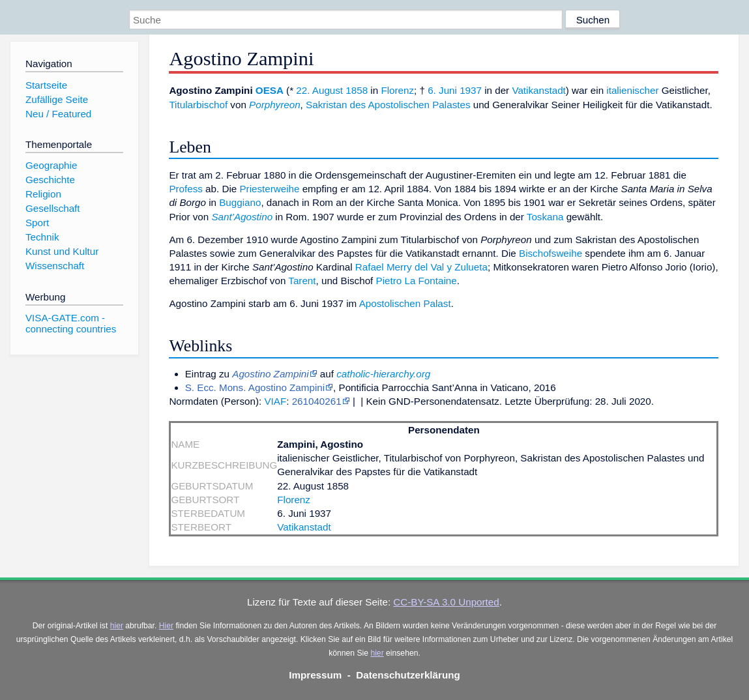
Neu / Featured (58, 114)
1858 (357, 90)
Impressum (315, 675)
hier (117, 626)
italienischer (632, 90)
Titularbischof (198, 105)
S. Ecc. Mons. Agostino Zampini (255, 387)
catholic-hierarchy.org (383, 374)
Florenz (397, 90)
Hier (166, 626)
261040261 (317, 401)
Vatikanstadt (538, 90)
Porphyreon (275, 105)
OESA (270, 90)
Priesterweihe (269, 189)
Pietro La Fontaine (417, 281)
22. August (319, 90)
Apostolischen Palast (405, 303)
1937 (471, 90)
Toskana (545, 217)
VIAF (275, 401)
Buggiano (240, 202)
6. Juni (442, 90)
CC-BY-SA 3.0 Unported (446, 602)
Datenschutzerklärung (408, 675)
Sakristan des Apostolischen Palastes (388, 105)
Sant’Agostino (242, 217)
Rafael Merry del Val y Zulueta (421, 267)
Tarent (302, 281)
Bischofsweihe (551, 253)
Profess (186, 189)
